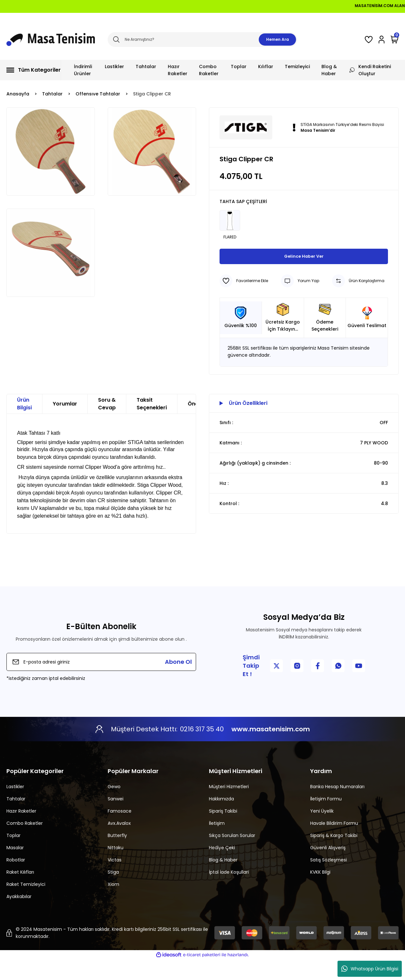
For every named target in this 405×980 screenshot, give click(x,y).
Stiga (113, 893)
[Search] (203, 40)
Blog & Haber (223, 880)
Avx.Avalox (119, 844)
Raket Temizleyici (26, 905)
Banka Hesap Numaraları (337, 807)
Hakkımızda (221, 819)
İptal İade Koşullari (229, 893)
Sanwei (116, 819)
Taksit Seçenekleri (152, 424)
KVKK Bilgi (320, 893)
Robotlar (16, 880)
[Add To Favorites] (244, 301)
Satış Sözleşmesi (328, 880)
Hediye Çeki (222, 868)
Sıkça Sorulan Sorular (232, 856)
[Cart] (395, 40)
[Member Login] (382, 40)
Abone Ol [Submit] (178, 682)
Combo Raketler (25, 844)
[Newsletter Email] (101, 682)
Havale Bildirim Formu (334, 844)
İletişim (217, 844)
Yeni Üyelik (322, 832)
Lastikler (15, 807)
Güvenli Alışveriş (328, 868)
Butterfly (117, 856)
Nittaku (116, 868)
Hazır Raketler (21, 832)
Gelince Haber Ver (304, 277)
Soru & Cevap (107, 424)
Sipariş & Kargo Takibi (334, 856)
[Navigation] (34, 70)
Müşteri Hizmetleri (229, 807)
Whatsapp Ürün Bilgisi (370, 969)
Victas (115, 880)
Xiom (113, 905)
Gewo (114, 807)
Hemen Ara (278, 39)
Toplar (14, 856)
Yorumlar (65, 424)
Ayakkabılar (19, 917)
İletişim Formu (326, 819)
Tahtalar (16, 819)
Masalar (15, 868)
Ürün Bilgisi (24, 424)
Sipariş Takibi (223, 832)
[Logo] (51, 40)
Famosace (120, 832)
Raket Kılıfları (20, 893)
